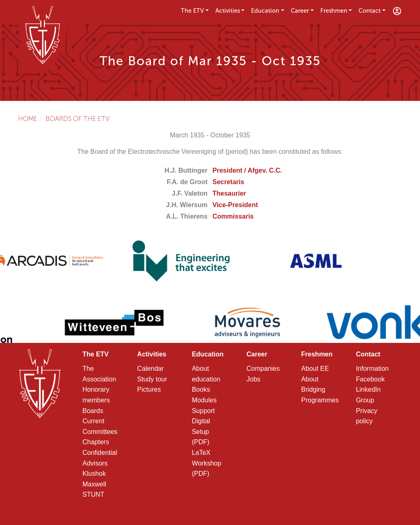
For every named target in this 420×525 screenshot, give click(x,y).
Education (265, 11)
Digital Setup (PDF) (201, 431)
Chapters (96, 442)
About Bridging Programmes (320, 390)
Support (203, 411)
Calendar (150, 369)
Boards (93, 411)
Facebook (370, 379)
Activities (228, 11)
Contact (370, 11)
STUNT (93, 494)
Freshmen (334, 11)
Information (372, 369)
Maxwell (94, 484)
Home (28, 119)
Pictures (149, 389)
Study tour (152, 379)
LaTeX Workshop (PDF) (207, 463)
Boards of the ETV (78, 119)
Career (300, 11)
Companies (263, 369)
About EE (315, 369)
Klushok (94, 474)
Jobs (253, 379)
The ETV (192, 11)
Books (201, 389)
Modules (204, 400)
